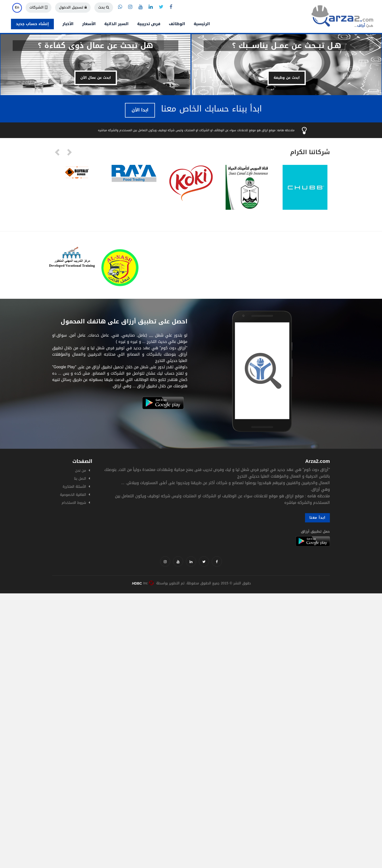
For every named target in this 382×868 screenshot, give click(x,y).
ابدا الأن (140, 110)
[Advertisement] (146, 628)
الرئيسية (202, 24)
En (17, 7)
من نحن (81, 471)
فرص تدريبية (149, 24)
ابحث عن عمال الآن (96, 78)
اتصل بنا (80, 479)
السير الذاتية (116, 24)
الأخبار (68, 24)
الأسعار (89, 24)
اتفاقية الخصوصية (73, 495)
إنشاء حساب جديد (32, 24)
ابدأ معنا (317, 518)
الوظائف (177, 24)
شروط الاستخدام (74, 503)
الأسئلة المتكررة (74, 487)
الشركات (38, 7)
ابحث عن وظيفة (287, 78)
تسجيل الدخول (73, 7)
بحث (104, 7)
